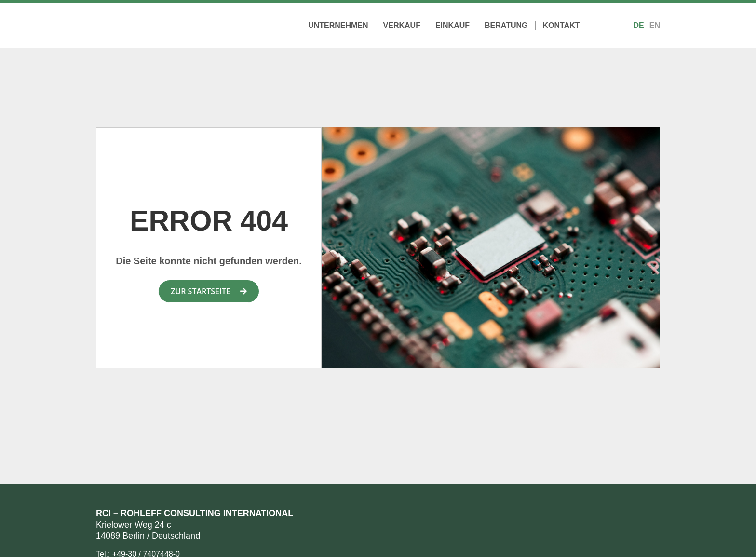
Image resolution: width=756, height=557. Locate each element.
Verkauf (402, 25)
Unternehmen (338, 25)
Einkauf (452, 25)
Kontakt (561, 25)
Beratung (506, 25)
